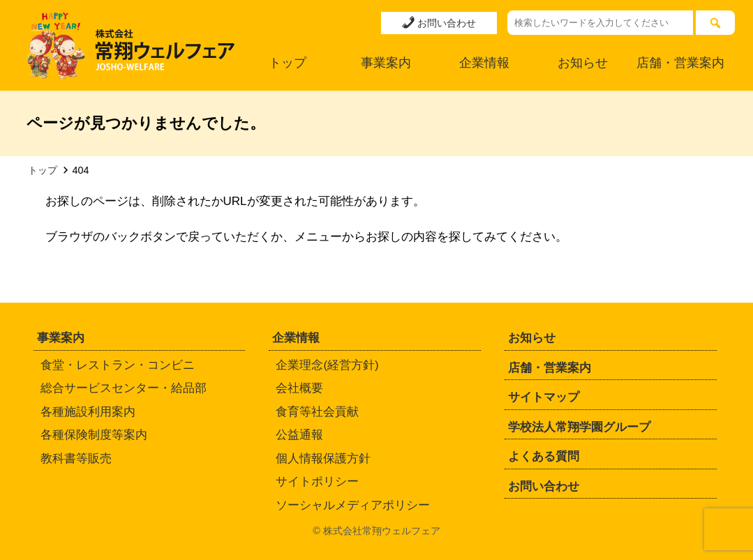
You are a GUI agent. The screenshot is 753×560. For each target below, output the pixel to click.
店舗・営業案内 (680, 63)
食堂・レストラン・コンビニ (118, 365)
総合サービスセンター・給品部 (124, 388)
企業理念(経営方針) (327, 365)
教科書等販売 (76, 459)
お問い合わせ (439, 22)
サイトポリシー (317, 482)
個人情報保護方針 (323, 459)
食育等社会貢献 (317, 412)
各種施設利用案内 (88, 412)
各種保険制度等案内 (94, 435)
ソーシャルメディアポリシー (353, 505)
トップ (288, 63)
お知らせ (583, 63)
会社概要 (299, 388)
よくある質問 (544, 456)
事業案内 (386, 63)
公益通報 (299, 435)
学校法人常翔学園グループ (579, 427)
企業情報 (484, 63)
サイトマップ (544, 397)
